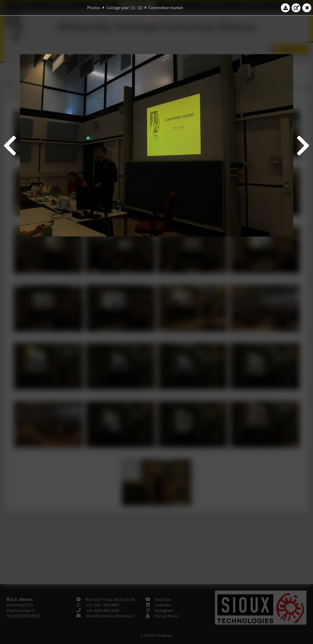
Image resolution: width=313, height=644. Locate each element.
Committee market (166, 8)
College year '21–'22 (124, 8)
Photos (94, 8)
